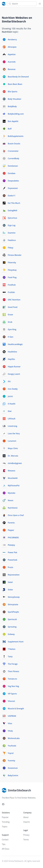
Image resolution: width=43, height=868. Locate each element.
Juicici (10, 396)
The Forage (13, 664)
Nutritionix (13, 508)
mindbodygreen (15, 463)
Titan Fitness (13, 671)
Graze (10, 315)
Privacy (26, 835)
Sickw (10, 590)
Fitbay (10, 248)
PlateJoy (11, 545)
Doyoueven (13, 188)
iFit (9, 381)
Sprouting (12, 627)
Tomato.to (12, 679)
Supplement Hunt (16, 642)
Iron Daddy (13, 389)
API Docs (6, 849)
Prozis (10, 567)
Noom (10, 500)
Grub (10, 322)
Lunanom (12, 441)
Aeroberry (12, 39)
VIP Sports (12, 694)
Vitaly (10, 731)
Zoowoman (13, 768)
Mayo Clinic (13, 448)
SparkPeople (13, 612)
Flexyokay (12, 270)
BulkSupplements (16, 136)
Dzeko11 (12, 196)
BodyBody (12, 106)
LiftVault (12, 419)
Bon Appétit (13, 121)
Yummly (11, 761)
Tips (4, 844)
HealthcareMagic (15, 344)
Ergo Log (12, 225)
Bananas (12, 69)
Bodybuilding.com (16, 114)
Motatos (11, 471)
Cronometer (13, 151)
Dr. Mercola (13, 456)
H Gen (10, 337)
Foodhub (12, 285)
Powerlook (12, 560)
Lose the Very (14, 433)
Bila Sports (12, 92)
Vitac (10, 723)
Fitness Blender (15, 255)
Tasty (10, 656)
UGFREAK (12, 716)
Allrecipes (12, 47)
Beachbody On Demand (18, 77)
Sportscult (12, 619)
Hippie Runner (14, 367)
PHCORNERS (13, 538)
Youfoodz (12, 746)
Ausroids (12, 62)
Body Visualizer (15, 99)
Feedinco (12, 240)
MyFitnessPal (14, 486)
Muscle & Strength (16, 709)
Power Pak (12, 552)
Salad (10, 582)
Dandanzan (13, 166)
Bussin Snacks (14, 144)
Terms (26, 840)
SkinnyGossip (14, 597)
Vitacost (11, 701)
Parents (11, 523)
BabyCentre (13, 775)
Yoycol (11, 753)
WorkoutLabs (14, 738)
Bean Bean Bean (15, 84)
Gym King (12, 329)
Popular (5, 817)
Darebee (12, 173)
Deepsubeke (13, 181)
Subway (11, 634)
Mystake (12, 493)
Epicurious (12, 218)
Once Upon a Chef (16, 515)
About (26, 817)
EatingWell (12, 210)
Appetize (12, 54)
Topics (5, 827)
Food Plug (12, 277)
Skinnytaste (13, 604)
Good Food (13, 307)
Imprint (27, 822)
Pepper (11, 530)
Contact (5, 840)
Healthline (12, 352)
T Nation (12, 649)
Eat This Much (14, 203)
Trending (6, 822)
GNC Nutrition (14, 300)
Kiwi (10, 411)
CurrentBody (13, 158)
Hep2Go (11, 359)
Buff (10, 129)
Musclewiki (13, 478)
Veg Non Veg (13, 686)
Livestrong (12, 426)
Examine (12, 233)
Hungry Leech (14, 374)
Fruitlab (11, 292)
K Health (12, 404)
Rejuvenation (14, 575)
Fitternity (12, 263)
